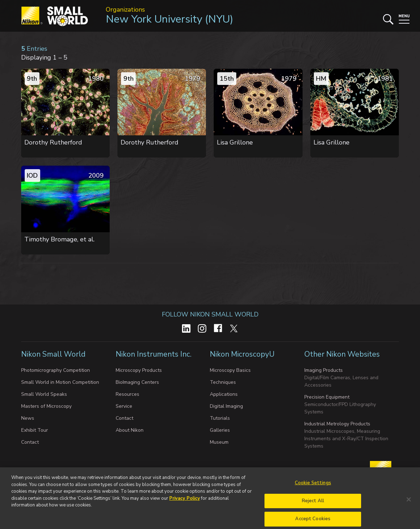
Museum (219, 442)
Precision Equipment (327, 397)
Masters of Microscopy (46, 406)
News (28, 418)
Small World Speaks (44, 394)
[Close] (409, 506)
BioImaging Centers (137, 382)
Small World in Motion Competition (60, 382)
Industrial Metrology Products (337, 424)
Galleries (220, 430)
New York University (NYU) (170, 19)
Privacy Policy (185, 505)
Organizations (125, 10)
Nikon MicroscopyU (242, 354)
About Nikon (130, 430)
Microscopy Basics (230, 370)
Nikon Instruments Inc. (154, 354)
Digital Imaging (226, 406)
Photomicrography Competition (56, 370)
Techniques (223, 382)
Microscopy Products (139, 370)
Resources (127, 394)
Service (124, 406)
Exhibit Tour (35, 430)
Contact (30, 442)
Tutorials (220, 418)
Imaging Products (324, 370)
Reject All (313, 507)
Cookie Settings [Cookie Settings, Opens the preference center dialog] (313, 489)
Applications (224, 394)
